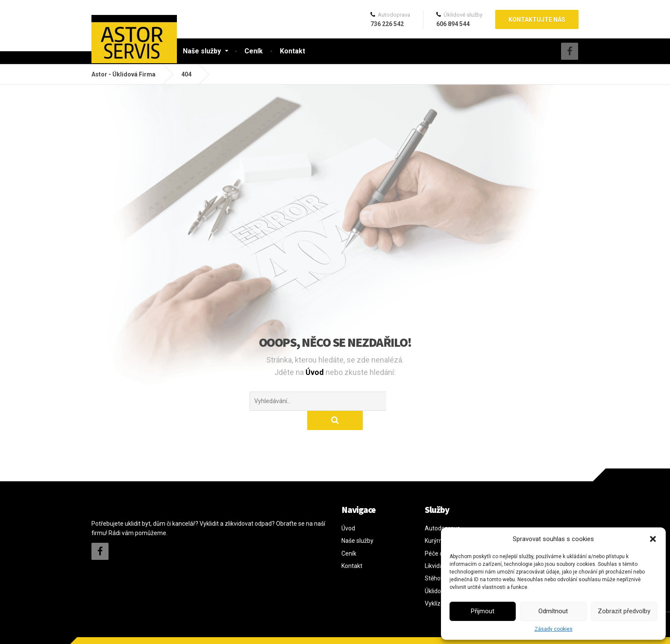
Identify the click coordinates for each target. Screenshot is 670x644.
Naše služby (202, 51)
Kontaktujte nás (537, 20)
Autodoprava (442, 509)
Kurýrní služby (443, 521)
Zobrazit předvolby (624, 611)
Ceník (254, 51)
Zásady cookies (554, 629)
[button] (653, 539)
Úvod (316, 372)
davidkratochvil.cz (150, 631)
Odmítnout (553, 611)
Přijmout (483, 611)
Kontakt (292, 51)
